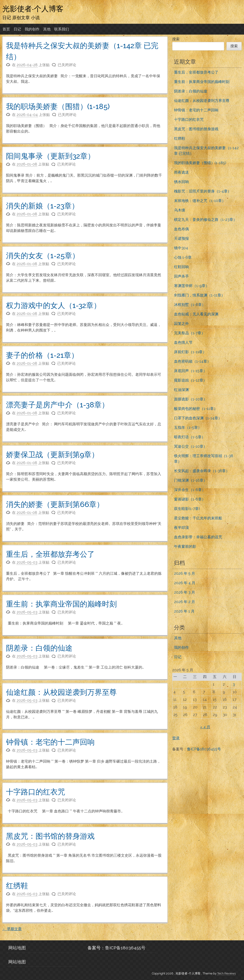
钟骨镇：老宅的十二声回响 (50, 742)
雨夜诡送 (181, 172)
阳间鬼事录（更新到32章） (50, 156)
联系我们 (62, 29)
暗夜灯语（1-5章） (190, 437)
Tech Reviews (226, 973)
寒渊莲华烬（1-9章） (192, 286)
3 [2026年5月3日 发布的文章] (234, 684)
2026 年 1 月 (184, 611)
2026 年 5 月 (185, 573)
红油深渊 (181, 390)
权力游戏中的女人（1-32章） (53, 305)
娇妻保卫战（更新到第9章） (52, 454)
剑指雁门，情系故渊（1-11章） (199, 295)
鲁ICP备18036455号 (204, 749)
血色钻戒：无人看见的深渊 (196, 314)
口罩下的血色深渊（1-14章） (198, 418)
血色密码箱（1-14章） (192, 361)
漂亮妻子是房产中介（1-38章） (57, 405)
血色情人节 (183, 342)
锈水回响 (181, 182)
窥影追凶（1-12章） (190, 380)
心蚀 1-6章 (183, 257)
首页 (6, 29)
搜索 (176, 39)
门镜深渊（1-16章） (191, 480)
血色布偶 (181, 229)
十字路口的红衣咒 (36, 792)
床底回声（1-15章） (190, 371)
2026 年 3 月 (185, 592)
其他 (47, 29)
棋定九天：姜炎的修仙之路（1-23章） (205, 220)
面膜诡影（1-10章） (191, 399)
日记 (17, 29)
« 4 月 (205, 727)
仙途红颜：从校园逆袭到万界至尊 (61, 692)
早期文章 (12, 929)
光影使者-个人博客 (33, 9)
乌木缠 (180, 210)
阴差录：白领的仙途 (39, 648)
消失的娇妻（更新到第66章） (55, 504)
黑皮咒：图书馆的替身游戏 (50, 836)
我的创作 (32, 29)
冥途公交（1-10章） (191, 446)
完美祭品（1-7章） (190, 333)
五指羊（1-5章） (188, 428)
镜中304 (181, 248)
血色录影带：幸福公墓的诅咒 (198, 537)
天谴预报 (181, 238)
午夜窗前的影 (185, 546)
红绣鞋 (17, 886)
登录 (176, 738)
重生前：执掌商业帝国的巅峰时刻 (61, 604)
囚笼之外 (181, 324)
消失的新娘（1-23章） (42, 206)
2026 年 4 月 (185, 583)
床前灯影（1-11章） (190, 352)
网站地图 (17, 948)
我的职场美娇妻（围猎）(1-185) (58, 106)
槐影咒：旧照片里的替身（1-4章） (203, 191)
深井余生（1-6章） (190, 490)
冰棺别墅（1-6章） (190, 305)
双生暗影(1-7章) (187, 509)
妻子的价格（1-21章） (42, 355)
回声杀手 (181, 276)
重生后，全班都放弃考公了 (50, 554)
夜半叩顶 (181, 528)
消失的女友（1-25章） (43, 256)
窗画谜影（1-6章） (190, 499)
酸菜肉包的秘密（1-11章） (196, 409)
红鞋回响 (181, 267)
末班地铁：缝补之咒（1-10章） (200, 201)
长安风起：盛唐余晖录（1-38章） (202, 471)
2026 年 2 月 (185, 602)
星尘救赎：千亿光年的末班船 (198, 518)
